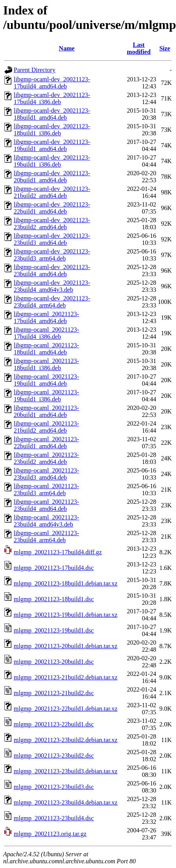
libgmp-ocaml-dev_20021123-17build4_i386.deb (52, 98)
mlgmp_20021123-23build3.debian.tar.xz (66, 771)
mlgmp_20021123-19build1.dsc (54, 630)
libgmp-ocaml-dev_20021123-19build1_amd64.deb (52, 145)
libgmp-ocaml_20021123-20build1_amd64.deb (46, 411)
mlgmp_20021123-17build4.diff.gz (58, 552)
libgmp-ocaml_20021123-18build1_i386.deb (46, 364)
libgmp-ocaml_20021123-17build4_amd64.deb (46, 317)
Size (165, 48)
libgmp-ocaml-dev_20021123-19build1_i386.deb (52, 161)
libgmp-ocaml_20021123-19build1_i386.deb (46, 396)
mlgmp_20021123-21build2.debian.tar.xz (66, 677)
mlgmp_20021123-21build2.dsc (54, 693)
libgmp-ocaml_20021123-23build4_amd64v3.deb (46, 521)
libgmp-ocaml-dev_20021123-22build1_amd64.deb (52, 208)
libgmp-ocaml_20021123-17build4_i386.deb (46, 333)
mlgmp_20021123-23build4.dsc (54, 818)
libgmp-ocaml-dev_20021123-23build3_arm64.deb (52, 255)
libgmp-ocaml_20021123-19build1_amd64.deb (46, 380)
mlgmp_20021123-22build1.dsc (54, 724)
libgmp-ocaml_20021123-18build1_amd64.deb (46, 349)
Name (67, 48)
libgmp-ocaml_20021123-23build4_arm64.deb (46, 536)
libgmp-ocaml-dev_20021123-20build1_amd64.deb (52, 177)
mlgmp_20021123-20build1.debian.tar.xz (66, 646)
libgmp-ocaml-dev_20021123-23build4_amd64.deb (52, 270)
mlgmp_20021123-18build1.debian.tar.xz (66, 583)
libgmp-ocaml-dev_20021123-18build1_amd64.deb (52, 114)
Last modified (139, 48)
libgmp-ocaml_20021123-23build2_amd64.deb (46, 458)
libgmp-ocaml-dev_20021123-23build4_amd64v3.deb (52, 286)
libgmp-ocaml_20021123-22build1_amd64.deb (46, 443)
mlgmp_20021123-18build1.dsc (54, 599)
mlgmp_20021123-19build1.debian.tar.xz (66, 615)
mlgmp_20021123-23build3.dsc (54, 787)
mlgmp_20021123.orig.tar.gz (50, 834)
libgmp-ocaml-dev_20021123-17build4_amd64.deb (52, 83)
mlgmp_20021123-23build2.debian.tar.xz (66, 740)
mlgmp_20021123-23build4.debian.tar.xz (66, 802)
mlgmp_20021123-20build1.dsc (54, 662)
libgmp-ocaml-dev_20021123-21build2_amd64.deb (52, 192)
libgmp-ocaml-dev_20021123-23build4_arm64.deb (52, 302)
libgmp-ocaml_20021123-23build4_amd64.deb (46, 505)
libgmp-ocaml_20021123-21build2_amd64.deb (46, 427)
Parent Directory (34, 70)
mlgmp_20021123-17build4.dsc (54, 568)
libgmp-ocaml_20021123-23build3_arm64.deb (46, 490)
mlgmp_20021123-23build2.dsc (54, 756)
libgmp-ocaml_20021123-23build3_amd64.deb (46, 474)
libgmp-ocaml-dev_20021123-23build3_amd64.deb (52, 239)
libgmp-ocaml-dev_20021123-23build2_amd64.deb (52, 224)
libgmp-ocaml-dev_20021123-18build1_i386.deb (52, 130)
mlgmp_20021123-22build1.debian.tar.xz (66, 709)
